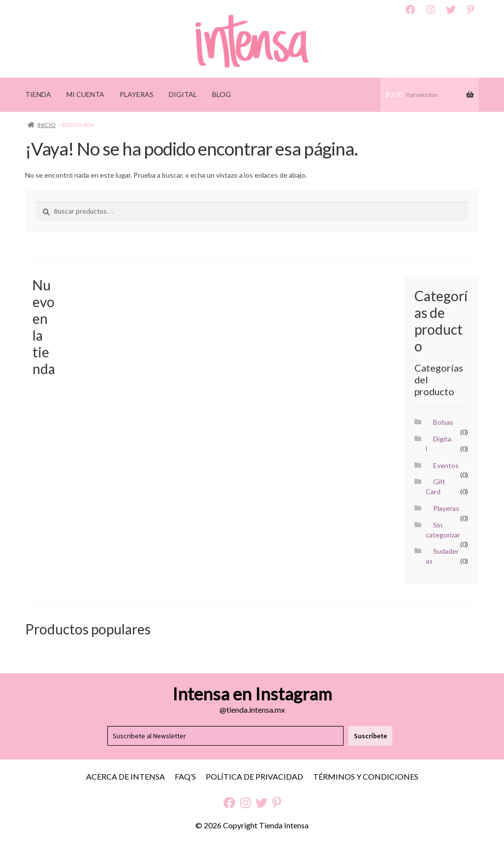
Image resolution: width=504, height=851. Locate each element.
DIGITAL (183, 94)
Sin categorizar (443, 530)
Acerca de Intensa (126, 776)
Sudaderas (442, 556)
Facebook (410, 10)
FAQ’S (185, 776)
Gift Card (436, 487)
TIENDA (38, 94)
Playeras (446, 508)
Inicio (47, 125)
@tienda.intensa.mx (252, 709)
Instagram (431, 10)
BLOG (221, 94)
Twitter (451, 10)
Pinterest (470, 10)
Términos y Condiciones (366, 776)
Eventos (446, 465)
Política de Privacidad (254, 776)
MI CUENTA (85, 94)
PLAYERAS (137, 94)
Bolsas (443, 422)
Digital (439, 444)
